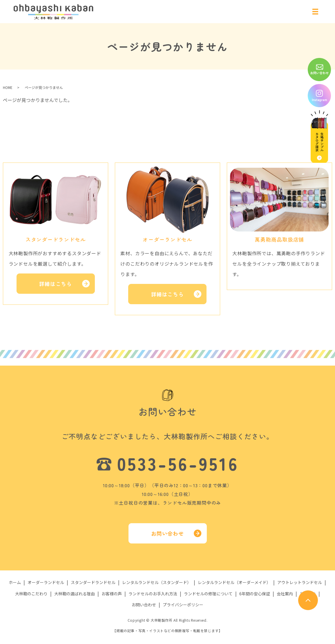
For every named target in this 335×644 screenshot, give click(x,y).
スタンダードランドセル (93, 583)
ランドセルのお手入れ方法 (153, 594)
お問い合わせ (167, 533)
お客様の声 (112, 594)
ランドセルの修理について (208, 594)
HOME (8, 87)
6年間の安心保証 (255, 594)
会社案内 (285, 594)
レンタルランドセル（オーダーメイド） (234, 583)
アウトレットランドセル (300, 583)
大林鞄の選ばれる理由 (75, 594)
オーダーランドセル (46, 583)
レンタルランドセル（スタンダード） (157, 583)
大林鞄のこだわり (31, 594)
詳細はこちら (56, 284)
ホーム (15, 583)
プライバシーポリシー (183, 605)
